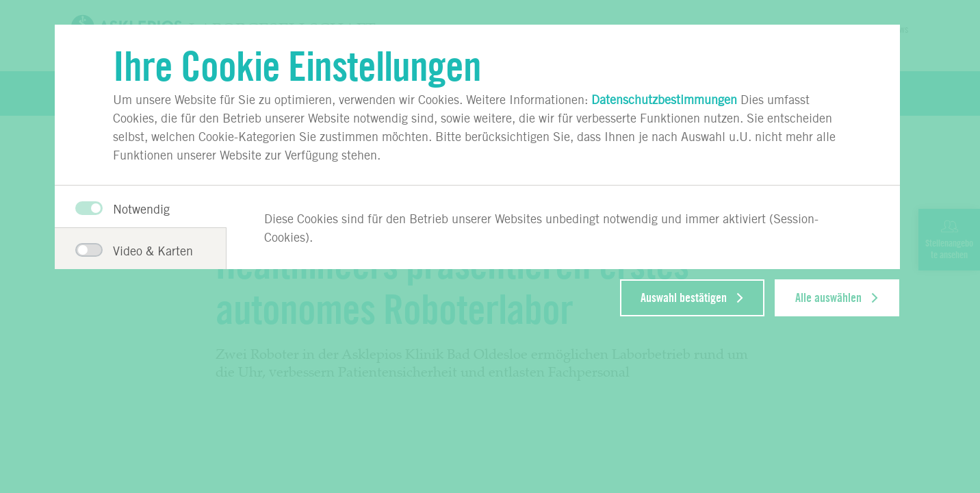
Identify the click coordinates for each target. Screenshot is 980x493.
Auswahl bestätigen (684, 298)
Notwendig (122, 209)
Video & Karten (132, 251)
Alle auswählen (828, 298)
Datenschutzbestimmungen (664, 100)
